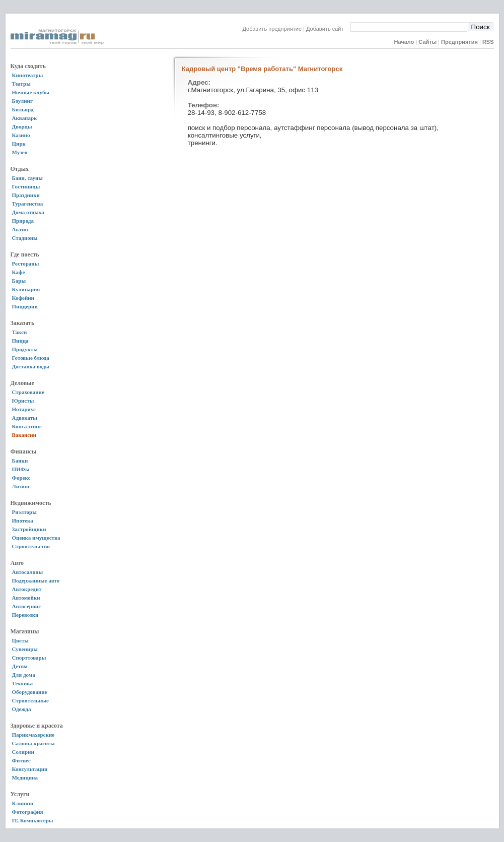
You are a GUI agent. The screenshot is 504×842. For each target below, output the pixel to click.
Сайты (427, 42)
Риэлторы (24, 512)
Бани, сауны (27, 178)
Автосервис (27, 606)
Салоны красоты (33, 743)
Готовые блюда (31, 358)
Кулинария (26, 289)
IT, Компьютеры (33, 820)
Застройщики (29, 529)
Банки (20, 461)
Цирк (19, 144)
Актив (20, 229)
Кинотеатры (28, 75)
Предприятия (459, 42)
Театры (21, 84)
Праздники (26, 195)
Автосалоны (28, 572)
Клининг (23, 803)
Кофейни (23, 298)
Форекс (21, 478)
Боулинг (22, 101)
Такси (20, 332)
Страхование (28, 392)
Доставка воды (31, 366)
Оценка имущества (36, 538)
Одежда (22, 709)
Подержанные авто (36, 580)
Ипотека (23, 521)
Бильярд (23, 109)
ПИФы (21, 469)
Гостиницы (26, 186)
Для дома (24, 675)
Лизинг (21, 486)
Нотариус (24, 409)
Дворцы (22, 126)
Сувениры (25, 649)
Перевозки (25, 615)
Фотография (28, 812)
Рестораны (26, 264)
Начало (404, 42)
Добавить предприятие (272, 29)
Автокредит (27, 589)
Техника (22, 683)
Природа (23, 221)
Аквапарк (25, 118)
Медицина (25, 778)
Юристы (23, 401)
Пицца (20, 341)
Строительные (30, 700)
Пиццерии (25, 306)
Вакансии (24, 435)
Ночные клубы (31, 92)
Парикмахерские (33, 735)
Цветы (20, 640)
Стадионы (25, 238)
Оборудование (30, 692)
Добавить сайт (328, 29)
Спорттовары (29, 658)
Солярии (23, 752)
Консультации (30, 769)
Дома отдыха (28, 212)
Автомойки (26, 598)
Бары (19, 281)
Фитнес (21, 760)
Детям (20, 666)
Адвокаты (25, 418)
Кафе (19, 272)
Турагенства (28, 204)
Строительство (31, 546)
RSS (488, 42)
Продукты (25, 349)
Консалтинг (27, 426)
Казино (21, 135)
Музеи (20, 152)
